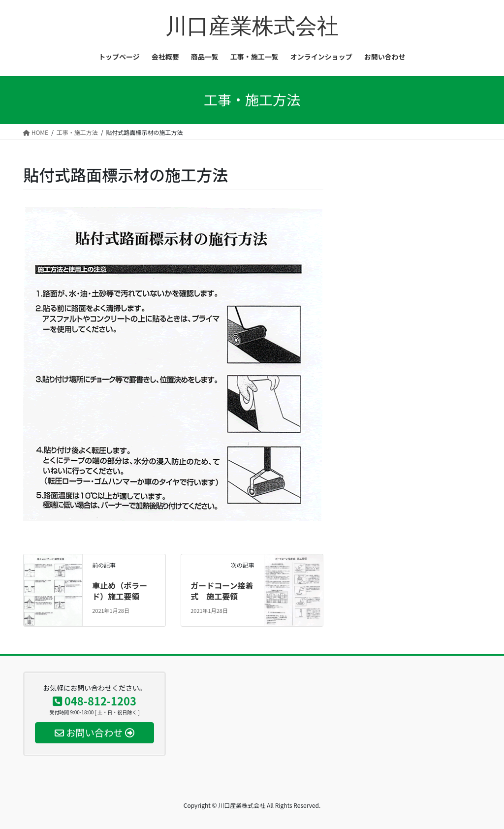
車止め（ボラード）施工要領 (120, 591)
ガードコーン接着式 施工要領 (222, 591)
